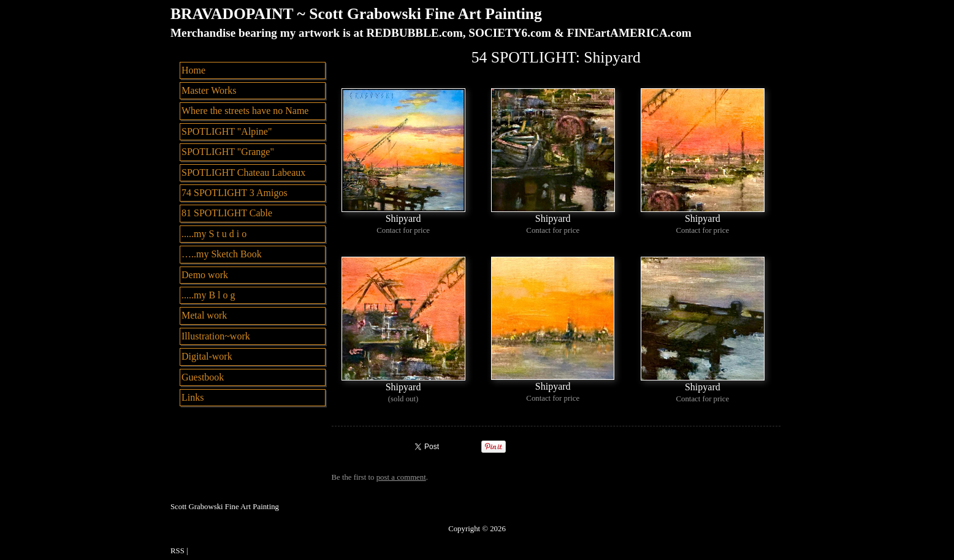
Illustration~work (216, 336)
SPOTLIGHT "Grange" (228, 152)
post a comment (401, 477)
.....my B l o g (208, 295)
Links (193, 397)
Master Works (209, 90)
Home (193, 70)
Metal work (204, 315)
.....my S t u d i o (214, 234)
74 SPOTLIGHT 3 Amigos (235, 193)
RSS (177, 551)
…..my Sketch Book (222, 254)
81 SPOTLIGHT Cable (227, 213)
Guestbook (203, 377)
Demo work (205, 275)
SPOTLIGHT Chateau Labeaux (243, 172)
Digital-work (207, 356)
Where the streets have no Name (245, 111)
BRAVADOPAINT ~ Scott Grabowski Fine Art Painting (356, 14)
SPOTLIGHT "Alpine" (227, 131)
